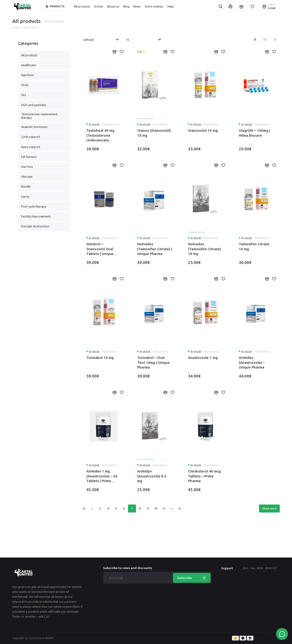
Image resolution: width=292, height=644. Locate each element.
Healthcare (29, 65)
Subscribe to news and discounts (128, 568)
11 (164, 508)
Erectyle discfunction (35, 226)
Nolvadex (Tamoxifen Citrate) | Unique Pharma (155, 249)
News (137, 6)
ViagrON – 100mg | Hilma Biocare (254, 133)
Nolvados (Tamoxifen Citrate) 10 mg (204, 249)
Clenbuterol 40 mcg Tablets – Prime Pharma (204, 476)
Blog (126, 6)
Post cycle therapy (34, 206)
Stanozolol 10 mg (203, 130)
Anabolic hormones (34, 127)
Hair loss (27, 167)
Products (55, 6)
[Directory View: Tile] (255, 39)
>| (180, 508)
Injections (28, 75)
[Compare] (241, 6)
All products (82, 6)
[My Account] (230, 6)
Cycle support (31, 137)
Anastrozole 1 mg (203, 358)
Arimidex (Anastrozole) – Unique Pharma (252, 362)
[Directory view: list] (265, 39)
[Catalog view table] (275, 39)
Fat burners (29, 157)
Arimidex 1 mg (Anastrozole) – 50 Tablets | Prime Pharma (102, 476)
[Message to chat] (282, 634)
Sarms (25, 197)
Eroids (99, 6)
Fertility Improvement (36, 216)
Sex (24, 95)
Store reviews (154, 6)
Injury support (31, 147)
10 (156, 508)
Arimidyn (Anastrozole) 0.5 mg (152, 476)
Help (170, 6)
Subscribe (192, 578)
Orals (25, 85)
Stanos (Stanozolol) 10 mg (154, 133)
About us (113, 6)
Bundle (26, 186)
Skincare (27, 176)
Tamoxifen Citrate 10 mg (254, 246)
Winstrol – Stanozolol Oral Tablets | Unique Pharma (100, 249)
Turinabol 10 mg (100, 358)
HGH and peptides (34, 105)
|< (84, 508)
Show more (269, 508)
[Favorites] (252, 6)
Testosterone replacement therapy (39, 116)
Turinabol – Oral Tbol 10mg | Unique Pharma (153, 362)
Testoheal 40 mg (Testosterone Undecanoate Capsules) (100, 135)
